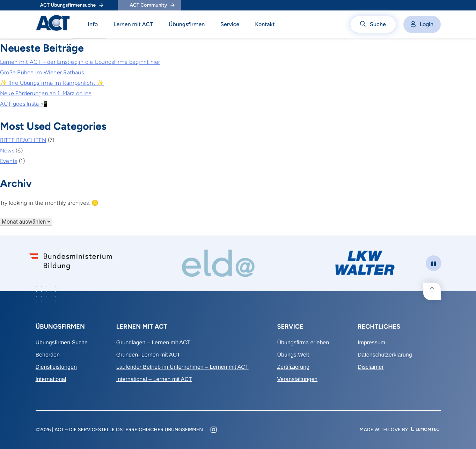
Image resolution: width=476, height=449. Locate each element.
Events (9, 161)
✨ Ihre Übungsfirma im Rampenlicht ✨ (52, 83)
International (51, 379)
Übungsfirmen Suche (62, 343)
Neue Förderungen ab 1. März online (46, 93)
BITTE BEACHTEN (23, 140)
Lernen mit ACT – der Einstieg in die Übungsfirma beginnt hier (80, 62)
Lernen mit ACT (133, 24)
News (7, 151)
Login (422, 24)
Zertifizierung (293, 367)
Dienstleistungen (56, 367)
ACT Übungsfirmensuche (72, 5)
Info (93, 24)
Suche (373, 24)
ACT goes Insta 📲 (24, 104)
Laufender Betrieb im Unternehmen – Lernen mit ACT (182, 367)
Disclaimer (371, 367)
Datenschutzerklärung (385, 355)
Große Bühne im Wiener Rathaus (42, 72)
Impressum (371, 343)
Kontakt (265, 24)
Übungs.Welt (293, 355)
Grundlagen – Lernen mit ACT (153, 343)
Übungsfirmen (187, 24)
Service (230, 24)
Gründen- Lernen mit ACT (148, 355)
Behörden (48, 355)
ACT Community (152, 5)
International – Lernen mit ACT (154, 379)
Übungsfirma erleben (303, 343)
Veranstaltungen (298, 379)
